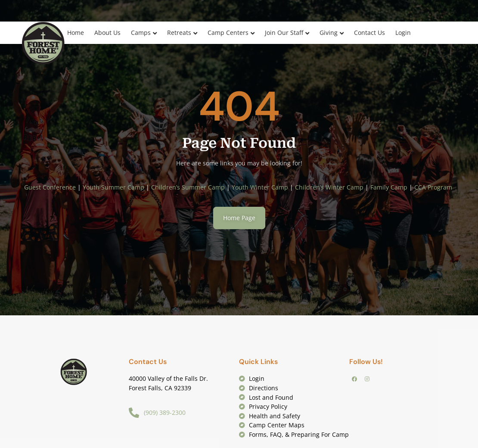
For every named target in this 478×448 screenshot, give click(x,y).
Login (403, 33)
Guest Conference (50, 187)
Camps (141, 33)
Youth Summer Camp (113, 187)
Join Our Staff (284, 33)
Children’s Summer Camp (188, 187)
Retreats (179, 33)
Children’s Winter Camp (329, 187)
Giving (329, 33)
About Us (107, 33)
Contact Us (369, 33)
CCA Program (434, 187)
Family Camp (389, 187)
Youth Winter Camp (260, 187)
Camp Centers (228, 33)
